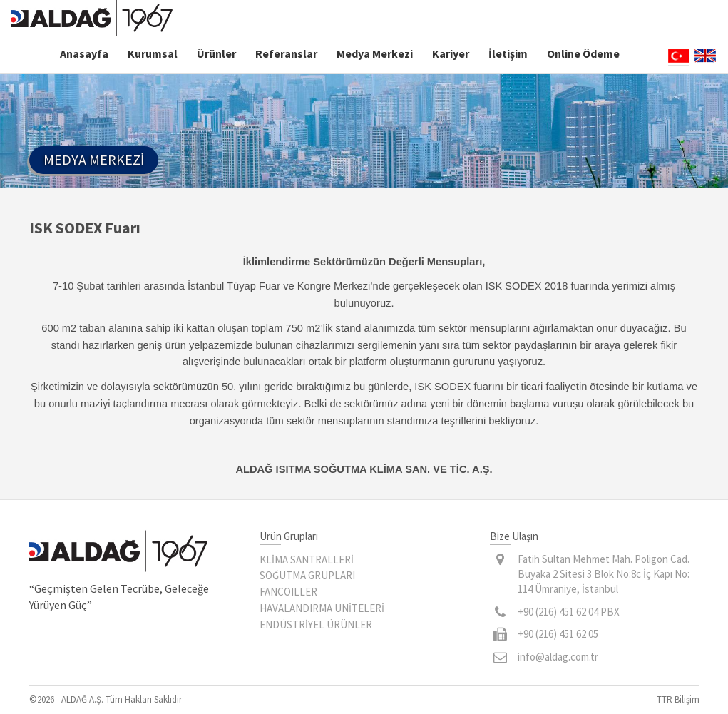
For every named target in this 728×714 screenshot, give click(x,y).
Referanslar (286, 53)
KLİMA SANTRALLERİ (307, 560)
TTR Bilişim (678, 699)
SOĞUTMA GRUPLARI (307, 575)
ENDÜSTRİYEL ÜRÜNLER (316, 624)
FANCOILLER (288, 592)
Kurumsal (153, 53)
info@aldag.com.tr (558, 657)
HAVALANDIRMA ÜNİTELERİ (322, 608)
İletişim (508, 53)
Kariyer (451, 53)
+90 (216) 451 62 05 (558, 634)
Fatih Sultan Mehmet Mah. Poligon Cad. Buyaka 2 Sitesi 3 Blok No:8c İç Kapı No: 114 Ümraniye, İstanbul (604, 574)
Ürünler (216, 53)
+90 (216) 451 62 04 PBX (569, 612)
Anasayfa (84, 53)
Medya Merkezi (375, 53)
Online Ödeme (583, 53)
